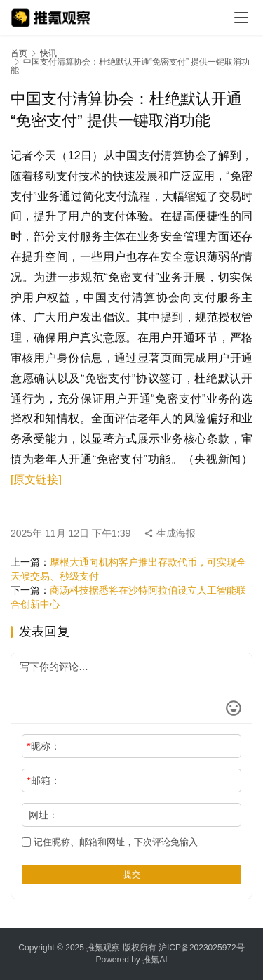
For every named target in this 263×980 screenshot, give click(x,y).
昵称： (43, 746)
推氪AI (155, 960)
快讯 (48, 53)
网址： (43, 815)
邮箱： (43, 780)
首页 (19, 53)
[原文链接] (36, 479)
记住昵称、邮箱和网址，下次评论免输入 (110, 842)
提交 (132, 875)
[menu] (241, 18)
